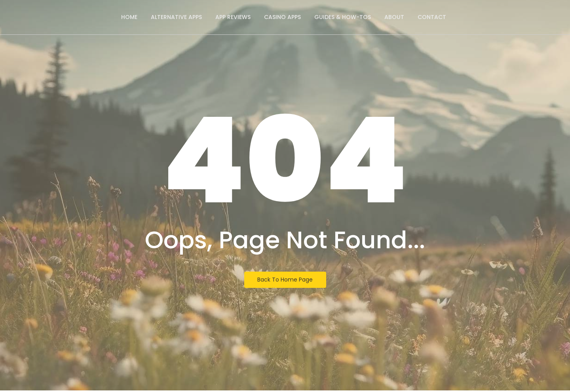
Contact (432, 17)
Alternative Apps (176, 17)
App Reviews (233, 17)
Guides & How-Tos (343, 17)
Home (129, 17)
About (394, 17)
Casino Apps (282, 17)
